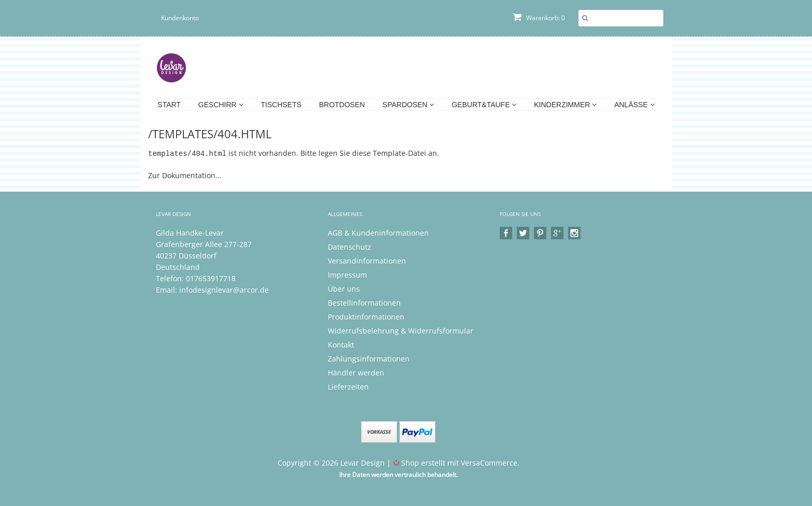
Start (169, 105)
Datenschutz (350, 246)
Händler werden (356, 372)
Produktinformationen (366, 316)
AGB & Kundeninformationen (378, 232)
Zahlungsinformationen (369, 358)
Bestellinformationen (364, 302)
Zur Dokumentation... (185, 175)
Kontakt (341, 344)
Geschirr (221, 105)
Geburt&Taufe (484, 105)
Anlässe (634, 105)
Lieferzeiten (348, 386)
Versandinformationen (367, 260)
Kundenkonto (180, 18)
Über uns (344, 288)
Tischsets (281, 105)
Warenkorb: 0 (539, 18)
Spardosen (409, 105)
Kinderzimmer (565, 105)
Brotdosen (342, 105)
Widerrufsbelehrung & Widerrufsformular (401, 330)
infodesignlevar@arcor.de (224, 289)
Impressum (347, 274)
